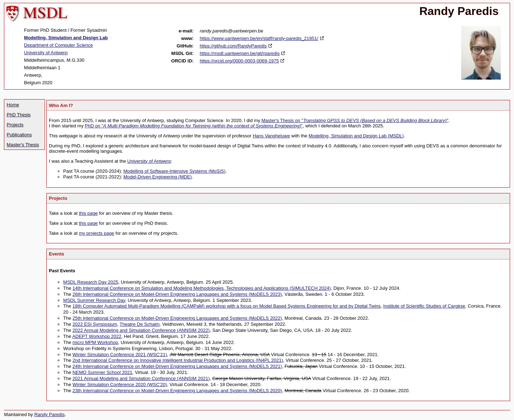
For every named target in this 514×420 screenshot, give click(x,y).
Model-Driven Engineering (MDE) (158, 177)
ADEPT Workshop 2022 (97, 336)
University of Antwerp (46, 53)
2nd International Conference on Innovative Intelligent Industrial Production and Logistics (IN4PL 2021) (178, 360)
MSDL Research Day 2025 (91, 282)
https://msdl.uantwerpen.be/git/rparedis (240, 53)
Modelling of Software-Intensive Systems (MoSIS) (175, 171)
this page (88, 213)
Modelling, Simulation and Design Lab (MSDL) (356, 136)
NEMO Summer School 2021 (102, 372)
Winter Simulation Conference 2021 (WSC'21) (120, 355)
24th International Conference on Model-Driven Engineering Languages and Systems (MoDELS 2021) (177, 366)
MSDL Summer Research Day (94, 300)
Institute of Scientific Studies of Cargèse (424, 306)
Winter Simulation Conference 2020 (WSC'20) (120, 384)
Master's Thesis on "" (355, 120)
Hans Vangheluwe (271, 136)
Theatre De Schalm (140, 324)
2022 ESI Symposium (95, 324)
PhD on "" (194, 126)
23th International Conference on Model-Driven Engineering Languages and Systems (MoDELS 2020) (177, 391)
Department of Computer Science (58, 45)
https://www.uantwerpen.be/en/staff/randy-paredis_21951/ (259, 38)
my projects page (97, 233)
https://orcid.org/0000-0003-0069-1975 (239, 61)
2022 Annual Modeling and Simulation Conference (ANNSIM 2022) (141, 330)
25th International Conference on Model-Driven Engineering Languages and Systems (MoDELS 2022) (177, 318)
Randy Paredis (49, 414)
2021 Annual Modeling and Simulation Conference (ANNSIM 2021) (141, 378)
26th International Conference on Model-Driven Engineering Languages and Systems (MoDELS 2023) (177, 294)
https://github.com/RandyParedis (233, 46)
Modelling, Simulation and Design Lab (66, 38)
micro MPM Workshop (95, 342)
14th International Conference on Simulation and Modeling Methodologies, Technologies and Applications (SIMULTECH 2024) (202, 288)
